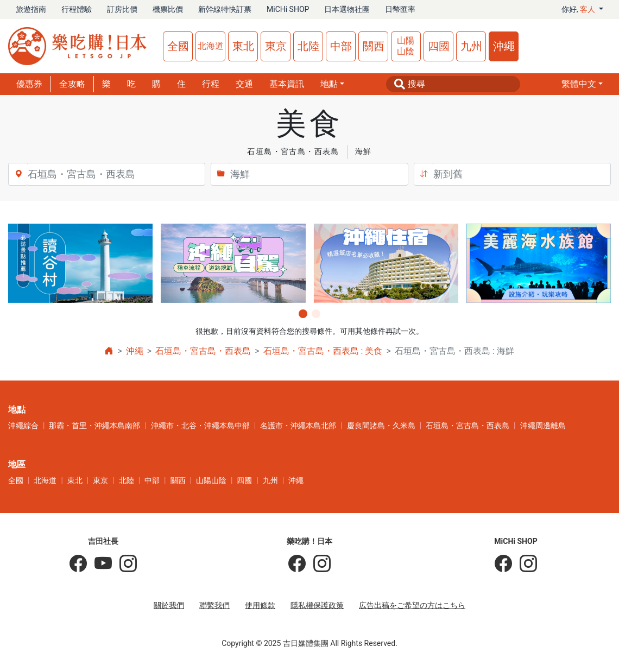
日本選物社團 (347, 9)
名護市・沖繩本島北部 (298, 426)
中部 (341, 46)
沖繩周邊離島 (543, 426)
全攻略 (72, 84)
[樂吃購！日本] (297, 564)
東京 (276, 46)
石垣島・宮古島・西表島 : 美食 (323, 351)
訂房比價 (122, 9)
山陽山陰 (406, 46)
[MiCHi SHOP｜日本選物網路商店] (525, 564)
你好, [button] (579, 9)
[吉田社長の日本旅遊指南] (78, 564)
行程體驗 (77, 9)
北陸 (308, 46)
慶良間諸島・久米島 (381, 426)
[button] (582, 84)
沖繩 (504, 46)
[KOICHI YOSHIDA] (124, 564)
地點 (329, 84)
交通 (244, 84)
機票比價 (168, 9)
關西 (374, 46)
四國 (439, 46)
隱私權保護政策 (317, 605)
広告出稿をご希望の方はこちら (412, 605)
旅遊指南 (31, 9)
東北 (243, 46)
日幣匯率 (400, 9)
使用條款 (260, 605)
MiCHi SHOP (288, 9)
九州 (471, 46)
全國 (178, 46)
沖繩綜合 (23, 426)
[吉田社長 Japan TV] (99, 564)
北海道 (211, 46)
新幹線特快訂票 (225, 9)
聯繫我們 (214, 605)
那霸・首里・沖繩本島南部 (94, 426)
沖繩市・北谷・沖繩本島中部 (200, 426)
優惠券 (29, 84)
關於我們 (169, 605)
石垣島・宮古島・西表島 (203, 351)
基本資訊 (287, 84)
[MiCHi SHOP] (503, 564)
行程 (211, 84)
